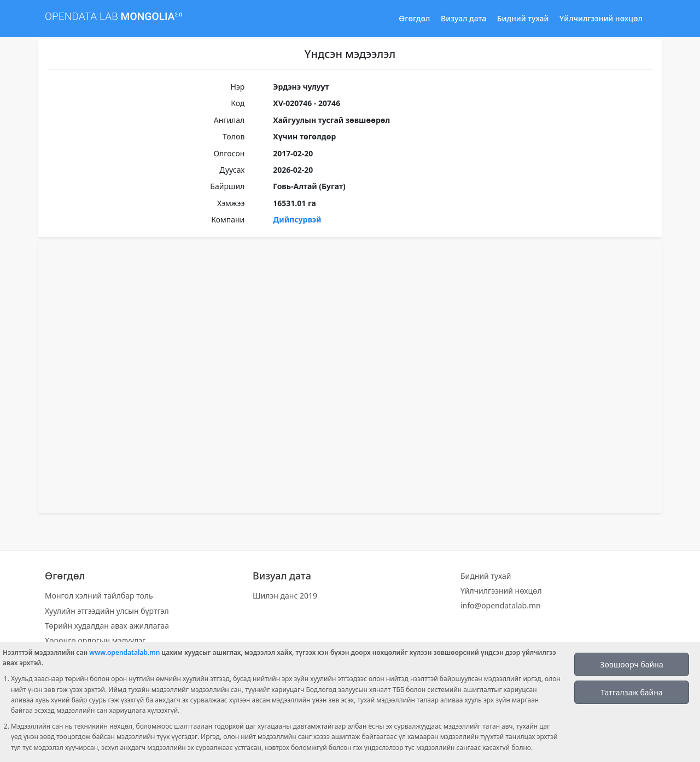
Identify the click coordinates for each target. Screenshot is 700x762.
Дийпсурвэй (297, 219)
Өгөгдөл (414, 18)
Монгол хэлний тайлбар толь (99, 596)
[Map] (350, 377)
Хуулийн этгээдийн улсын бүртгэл (107, 611)
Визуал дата (463, 18)
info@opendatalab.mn (501, 605)
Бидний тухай (523, 18)
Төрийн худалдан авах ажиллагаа (107, 626)
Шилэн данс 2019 (285, 596)
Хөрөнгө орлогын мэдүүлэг (95, 640)
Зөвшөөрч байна (631, 664)
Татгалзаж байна (631, 692)
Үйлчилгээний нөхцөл (601, 18)
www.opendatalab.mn (124, 652)
